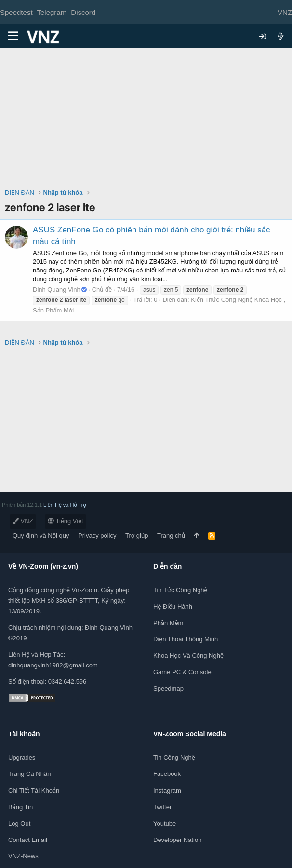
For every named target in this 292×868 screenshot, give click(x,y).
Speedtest (16, 12)
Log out (19, 823)
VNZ (23, 521)
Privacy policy (97, 536)
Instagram (167, 791)
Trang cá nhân (29, 774)
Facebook (167, 774)
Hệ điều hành (173, 606)
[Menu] (13, 36)
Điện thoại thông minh (186, 639)
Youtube (165, 823)
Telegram (52, 12)
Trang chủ (171, 536)
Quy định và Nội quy (41, 536)
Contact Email (28, 840)
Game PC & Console (182, 672)
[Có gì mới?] (281, 36)
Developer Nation (177, 840)
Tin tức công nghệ (180, 590)
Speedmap (168, 688)
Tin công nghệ (174, 757)
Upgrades (22, 757)
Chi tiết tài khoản (34, 791)
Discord (83, 12)
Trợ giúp (137, 536)
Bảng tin (20, 807)
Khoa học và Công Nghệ (188, 656)
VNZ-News (23, 856)
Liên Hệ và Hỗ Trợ (65, 505)
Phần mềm (168, 623)
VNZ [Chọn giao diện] (285, 12)
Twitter (162, 807)
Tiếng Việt (66, 521)
